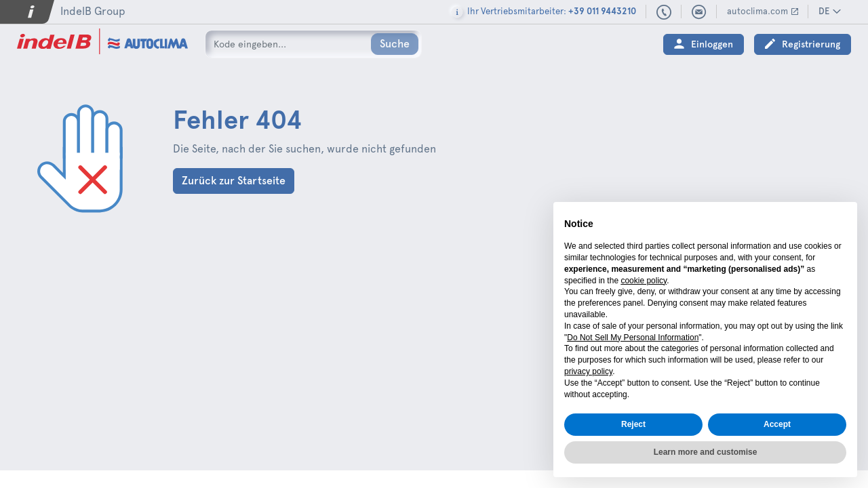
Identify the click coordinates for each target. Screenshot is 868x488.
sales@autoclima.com (699, 12)
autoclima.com (757, 11)
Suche (395, 44)
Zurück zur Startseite (234, 181)
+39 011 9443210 (664, 13)
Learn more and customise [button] (706, 452)
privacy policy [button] (588, 371)
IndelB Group (93, 11)
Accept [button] (777, 424)
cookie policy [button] (644, 281)
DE (824, 11)
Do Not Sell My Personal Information (633, 338)
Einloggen (712, 44)
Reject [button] (633, 424)
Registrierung (811, 44)
